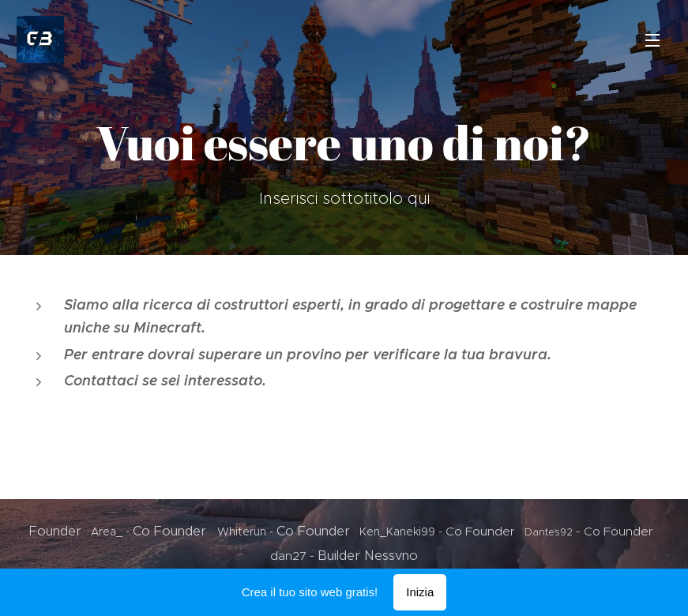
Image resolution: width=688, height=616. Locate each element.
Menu (652, 40)
